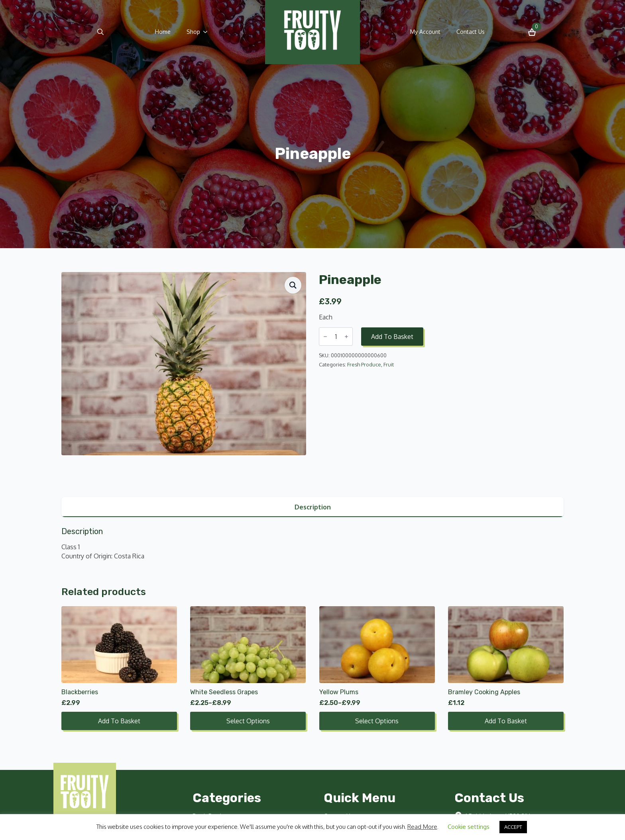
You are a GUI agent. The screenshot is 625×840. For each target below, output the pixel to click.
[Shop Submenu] (208, 32)
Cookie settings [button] (469, 827)
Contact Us (471, 32)
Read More (422, 827)
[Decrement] (325, 337)
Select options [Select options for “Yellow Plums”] (377, 721)
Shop (193, 32)
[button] (293, 285)
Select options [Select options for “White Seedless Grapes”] (248, 721)
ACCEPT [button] (513, 827)
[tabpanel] (312, 543)
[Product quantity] (336, 337)
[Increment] (346, 337)
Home (163, 32)
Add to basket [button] (119, 721)
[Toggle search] (100, 32)
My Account (425, 32)
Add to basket (392, 337)
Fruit (389, 364)
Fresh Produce (364, 364)
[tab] (312, 507)
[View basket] (532, 32)
